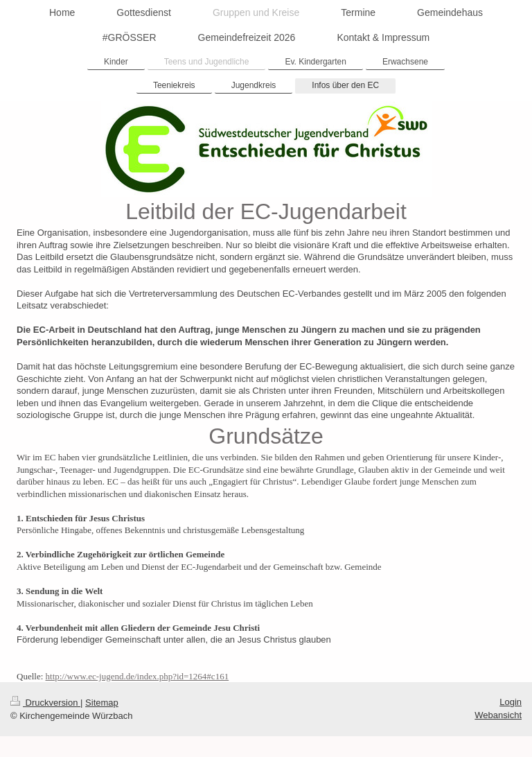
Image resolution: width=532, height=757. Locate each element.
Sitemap (102, 703)
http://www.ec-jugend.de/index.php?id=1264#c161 (138, 676)
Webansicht (498, 715)
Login (511, 702)
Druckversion (45, 703)
